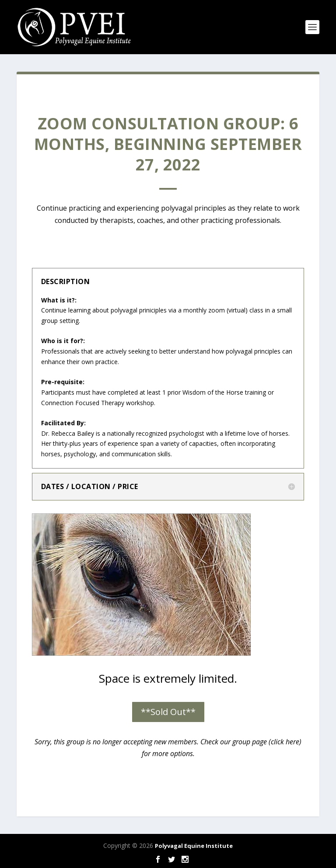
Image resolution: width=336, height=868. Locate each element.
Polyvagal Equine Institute (194, 846)
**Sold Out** (168, 712)
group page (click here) (267, 742)
